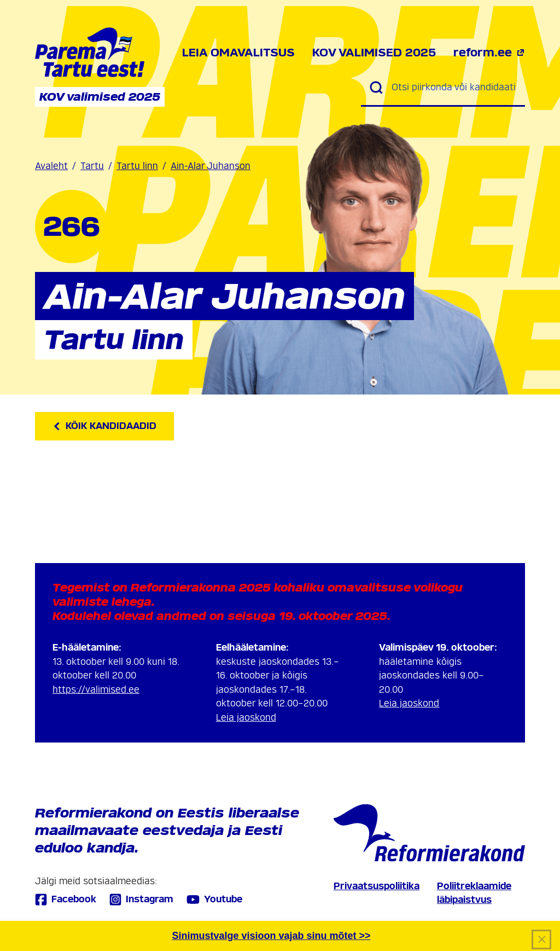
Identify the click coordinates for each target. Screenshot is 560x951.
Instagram (141, 899)
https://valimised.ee (96, 690)
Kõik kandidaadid (104, 426)
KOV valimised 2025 (374, 53)
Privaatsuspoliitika (377, 886)
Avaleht (51, 166)
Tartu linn (137, 166)
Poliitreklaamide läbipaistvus (474, 893)
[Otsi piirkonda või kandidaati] (454, 88)
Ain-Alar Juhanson (211, 166)
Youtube (214, 900)
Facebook (66, 899)
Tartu (92, 166)
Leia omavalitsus (238, 53)
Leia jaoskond (246, 718)
